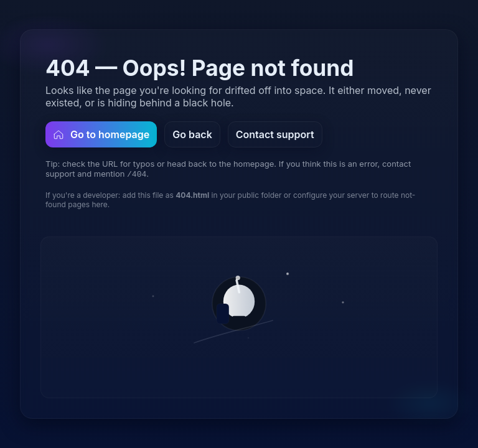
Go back (192, 134)
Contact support (275, 134)
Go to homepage (101, 134)
